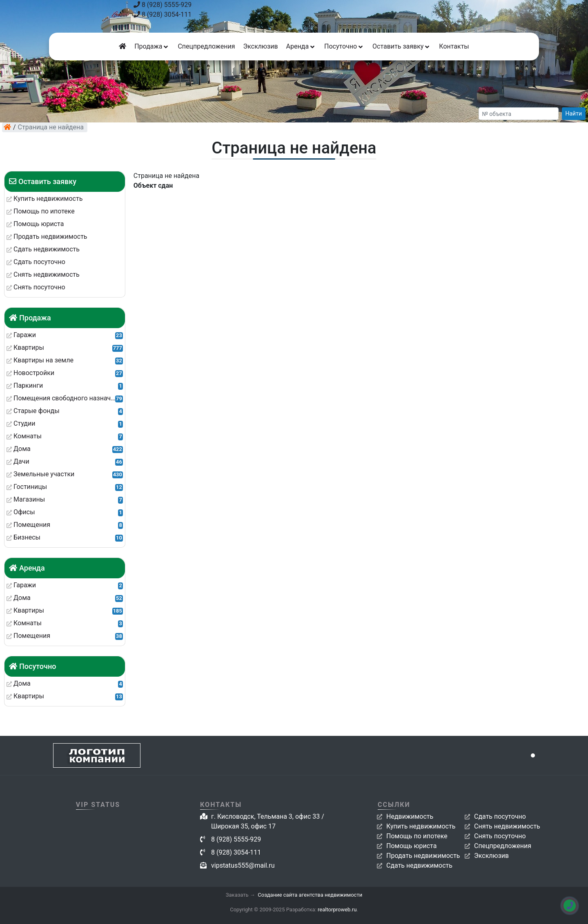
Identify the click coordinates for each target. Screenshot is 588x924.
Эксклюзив (260, 46)
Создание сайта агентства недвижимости (310, 895)
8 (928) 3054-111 (163, 14)
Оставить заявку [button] (402, 46)
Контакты (454, 46)
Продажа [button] (152, 46)
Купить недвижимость (421, 826)
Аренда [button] (301, 46)
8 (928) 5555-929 (163, 5)
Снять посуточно (500, 836)
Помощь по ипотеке (417, 836)
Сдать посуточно (500, 816)
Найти (574, 113)
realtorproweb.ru (337, 910)
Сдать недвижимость (419, 865)
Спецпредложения (206, 46)
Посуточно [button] (344, 46)
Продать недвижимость (423, 856)
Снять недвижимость (507, 826)
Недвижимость (410, 816)
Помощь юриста (411, 846)
